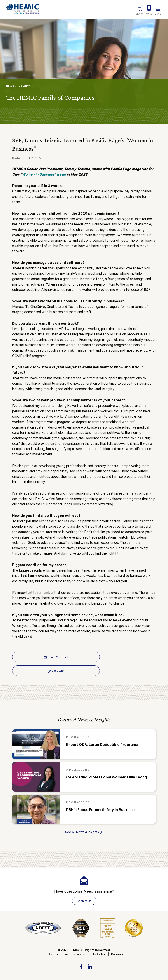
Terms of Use (58, 954)
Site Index (98, 954)
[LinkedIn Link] (90, 966)
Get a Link (56, 670)
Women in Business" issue (44, 174)
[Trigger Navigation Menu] (158, 8)
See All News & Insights (84, 832)
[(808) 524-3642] (149, 8)
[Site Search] (140, 9)
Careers (117, 954)
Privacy (79, 954)
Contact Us (84, 901)
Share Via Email (56, 657)
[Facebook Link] (81, 966)
